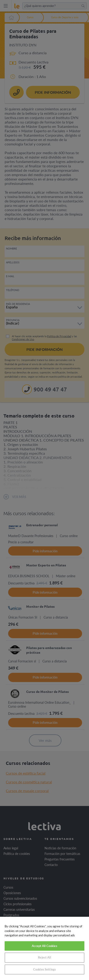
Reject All (44, 957)
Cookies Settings (44, 969)
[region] (44, 948)
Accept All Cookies (44, 946)
